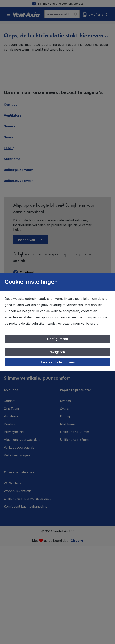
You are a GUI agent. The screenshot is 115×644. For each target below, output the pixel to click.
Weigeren (58, 352)
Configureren (57, 339)
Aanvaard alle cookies (58, 362)
